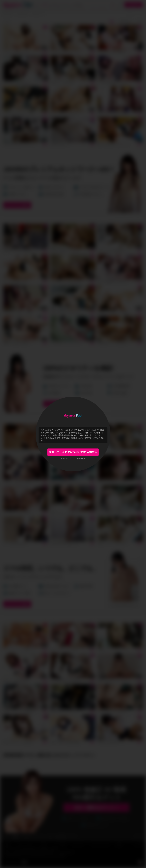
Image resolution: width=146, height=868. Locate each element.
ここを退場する (79, 459)
